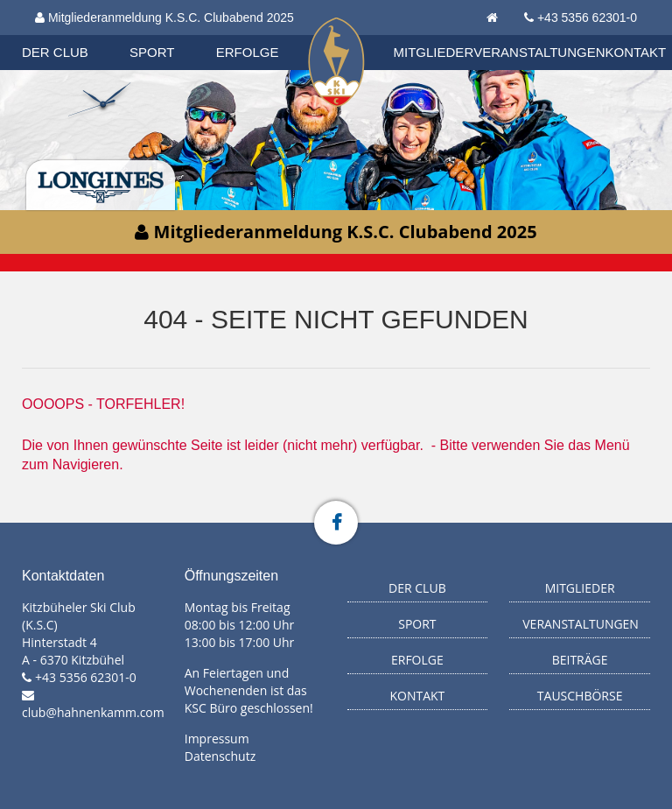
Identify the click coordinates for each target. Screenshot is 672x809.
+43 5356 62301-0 (587, 18)
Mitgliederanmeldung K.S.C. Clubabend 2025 (164, 18)
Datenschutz (220, 756)
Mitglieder (434, 52)
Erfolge (248, 52)
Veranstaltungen (539, 52)
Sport (152, 52)
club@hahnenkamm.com (93, 712)
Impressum (217, 739)
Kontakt (636, 52)
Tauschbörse (580, 696)
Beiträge (580, 660)
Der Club (55, 52)
